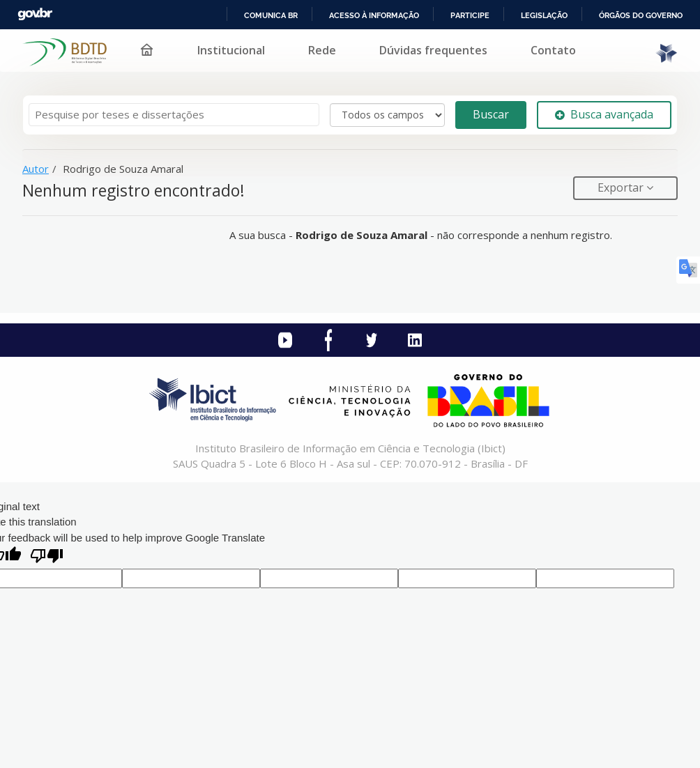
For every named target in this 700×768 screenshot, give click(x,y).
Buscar (491, 114)
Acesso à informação (374, 15)
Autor (36, 169)
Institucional (231, 50)
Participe (470, 15)
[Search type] (387, 115)
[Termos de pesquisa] (174, 115)
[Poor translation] (47, 557)
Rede (322, 50)
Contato (553, 50)
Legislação (544, 15)
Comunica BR (271, 15)
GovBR (35, 14)
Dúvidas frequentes (433, 50)
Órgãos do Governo (641, 15)
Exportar (622, 187)
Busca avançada (604, 114)
